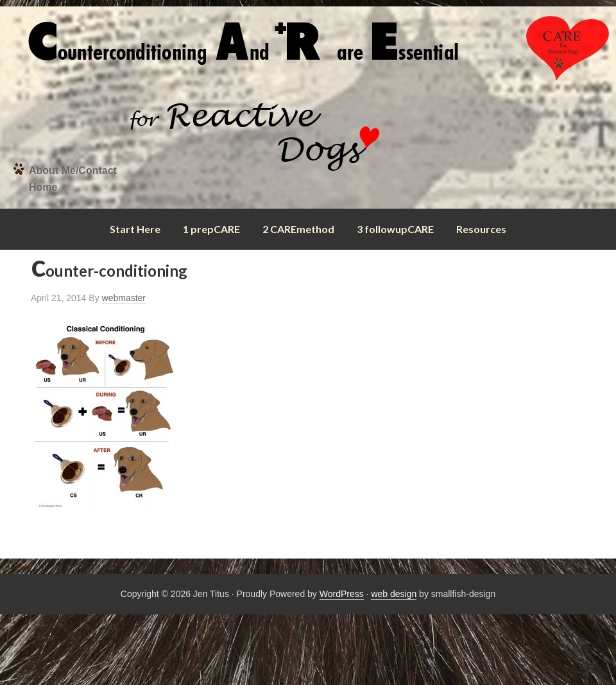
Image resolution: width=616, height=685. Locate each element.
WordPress (342, 594)
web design (394, 594)
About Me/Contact (73, 170)
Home (43, 187)
